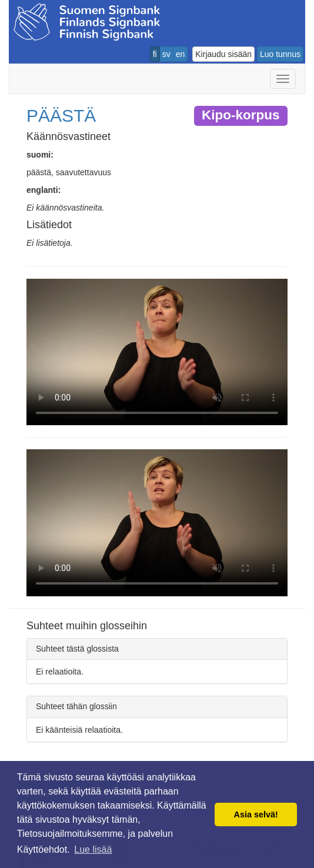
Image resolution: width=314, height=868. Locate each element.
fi (155, 54)
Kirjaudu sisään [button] (223, 54)
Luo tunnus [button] (280, 54)
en (181, 54)
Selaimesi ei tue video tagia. (157, 352)
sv (166, 54)
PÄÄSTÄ (61, 116)
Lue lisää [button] (93, 849)
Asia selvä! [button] (256, 814)
